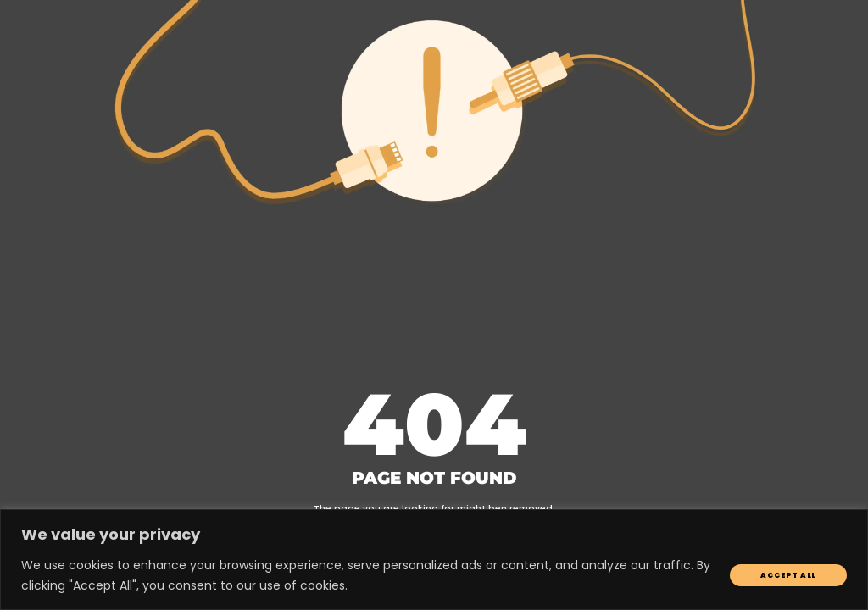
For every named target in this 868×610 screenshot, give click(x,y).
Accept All (788, 575)
